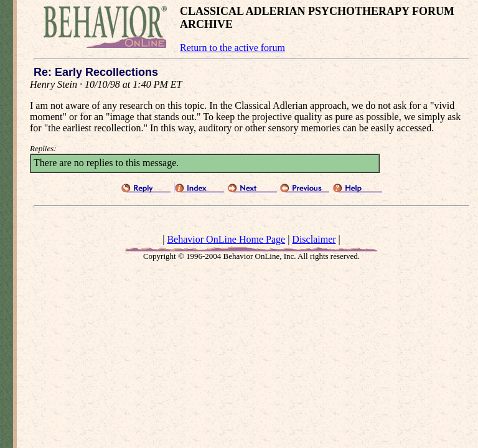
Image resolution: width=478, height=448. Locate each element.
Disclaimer (314, 239)
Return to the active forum (232, 48)
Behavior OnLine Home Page (226, 239)
